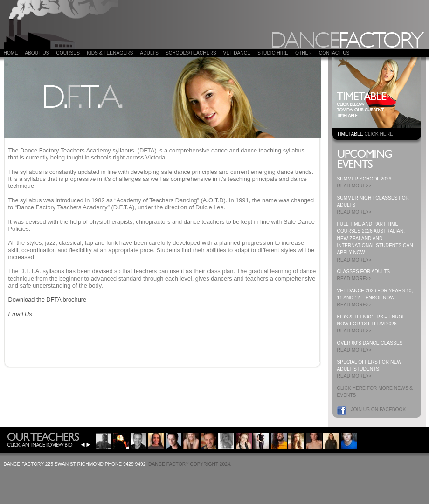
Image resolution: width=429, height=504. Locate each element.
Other (304, 53)
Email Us (20, 314)
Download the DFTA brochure (48, 300)
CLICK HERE (378, 134)
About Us (37, 53)
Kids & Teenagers (110, 53)
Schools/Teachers (191, 53)
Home (11, 53)
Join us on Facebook (379, 410)
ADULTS (149, 53)
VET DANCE (237, 53)
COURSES (68, 53)
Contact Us (334, 53)
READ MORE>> (354, 186)
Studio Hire (273, 53)
